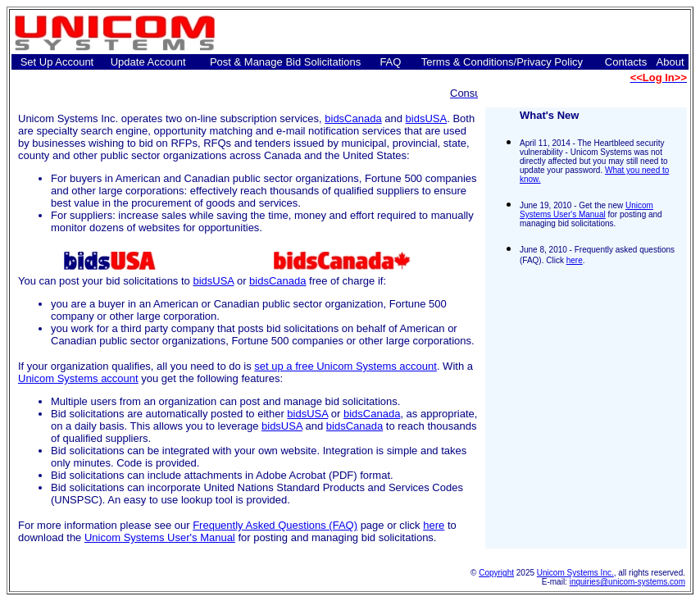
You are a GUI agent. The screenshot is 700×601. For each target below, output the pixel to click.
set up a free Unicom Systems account (345, 366)
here (434, 525)
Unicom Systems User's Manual (160, 537)
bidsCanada (353, 118)
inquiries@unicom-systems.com (627, 582)
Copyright (496, 573)
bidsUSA (427, 118)
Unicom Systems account (78, 378)
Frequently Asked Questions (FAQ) (275, 525)
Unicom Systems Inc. (575, 573)
